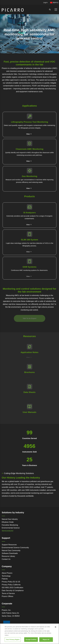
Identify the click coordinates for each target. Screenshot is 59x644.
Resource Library (8, 556)
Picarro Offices (7, 596)
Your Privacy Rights (13, 640)
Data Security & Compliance (13, 590)
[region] (29, 634)
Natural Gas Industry (10, 519)
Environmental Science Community (15, 548)
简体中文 (54, 3)
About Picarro (7, 573)
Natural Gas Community (11, 550)
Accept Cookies (31, 640)
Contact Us (6, 559)
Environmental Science (11, 528)
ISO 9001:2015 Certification (12, 588)
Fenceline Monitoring (10, 525)
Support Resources (9, 545)
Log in (45, 2)
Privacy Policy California (11, 585)
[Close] (56, 627)
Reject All (46, 640)
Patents (5, 579)
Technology (6, 576)
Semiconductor (8, 531)
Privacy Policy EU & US (11, 582)
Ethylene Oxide (8, 522)
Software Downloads (10, 553)
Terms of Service (8, 593)
